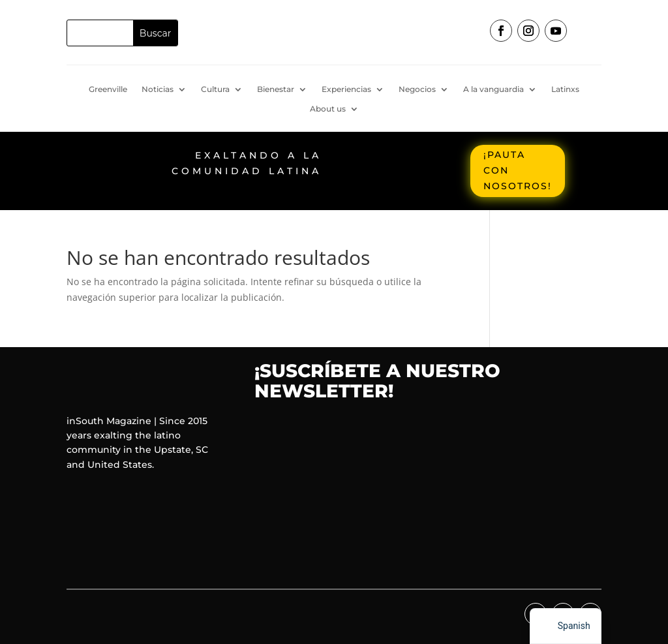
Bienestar (276, 89)
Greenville (108, 89)
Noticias (158, 89)
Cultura (215, 89)
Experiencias (346, 89)
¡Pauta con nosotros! (518, 170)
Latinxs (565, 89)
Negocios (417, 89)
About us (328, 109)
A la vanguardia (493, 89)
